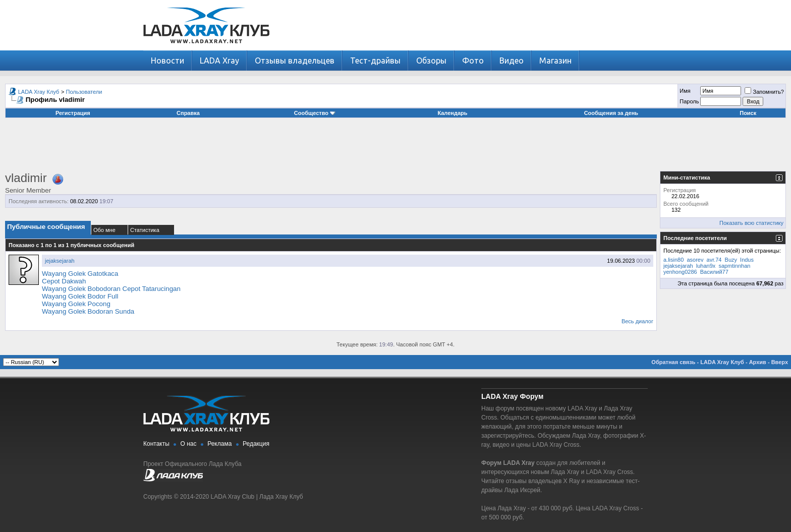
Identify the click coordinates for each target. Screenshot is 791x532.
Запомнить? (764, 92)
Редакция (256, 444)
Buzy (731, 260)
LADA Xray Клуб (39, 92)
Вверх (780, 362)
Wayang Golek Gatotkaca (80, 274)
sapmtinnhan (734, 266)
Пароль (689, 101)
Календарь (452, 113)
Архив (758, 362)
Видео (512, 61)
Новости (167, 61)
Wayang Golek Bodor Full (80, 296)
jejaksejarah (60, 261)
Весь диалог (637, 321)
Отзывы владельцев (295, 61)
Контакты (156, 444)
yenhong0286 (680, 272)
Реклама (219, 444)
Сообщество (315, 113)
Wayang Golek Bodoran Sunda (88, 311)
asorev (695, 260)
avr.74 (714, 260)
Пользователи (84, 92)
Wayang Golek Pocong (76, 304)
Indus (747, 260)
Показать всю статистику (751, 223)
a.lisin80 (673, 260)
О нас (189, 444)
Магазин (555, 61)
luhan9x (706, 266)
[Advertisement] (395, 148)
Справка (188, 113)
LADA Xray (219, 61)
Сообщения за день (611, 113)
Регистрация (73, 113)
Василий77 (714, 272)
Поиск (748, 113)
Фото (473, 61)
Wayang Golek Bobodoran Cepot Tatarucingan (111, 289)
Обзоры (431, 61)
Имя (685, 91)
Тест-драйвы (375, 61)
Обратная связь (673, 362)
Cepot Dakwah (64, 281)
